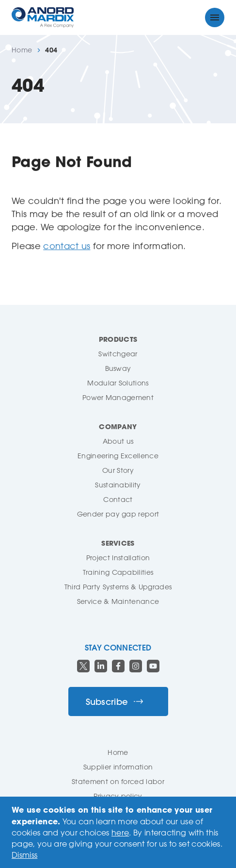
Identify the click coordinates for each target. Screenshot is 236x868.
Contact (118, 499)
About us (118, 441)
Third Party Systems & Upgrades (118, 587)
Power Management (118, 397)
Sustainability (118, 485)
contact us (67, 246)
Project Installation (118, 558)
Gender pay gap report (118, 514)
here (120, 833)
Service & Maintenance (118, 601)
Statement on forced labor (118, 781)
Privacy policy (118, 796)
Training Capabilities (118, 572)
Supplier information (118, 767)
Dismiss (24, 855)
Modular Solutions (118, 383)
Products (118, 339)
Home (22, 50)
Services (118, 543)
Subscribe (115, 702)
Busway (118, 368)
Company (118, 426)
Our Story (118, 470)
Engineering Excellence (118, 456)
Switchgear (118, 354)
